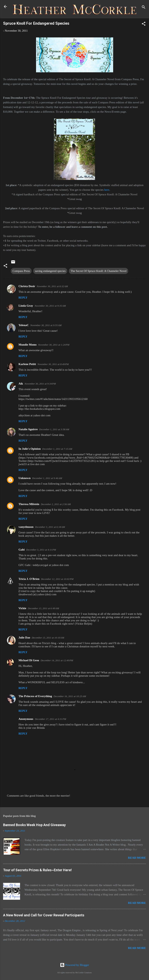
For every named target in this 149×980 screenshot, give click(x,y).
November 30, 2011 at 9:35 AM (50, 306)
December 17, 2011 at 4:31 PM (51, 719)
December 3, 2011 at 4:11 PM (41, 550)
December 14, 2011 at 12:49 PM (57, 660)
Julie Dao (24, 638)
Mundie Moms (28, 345)
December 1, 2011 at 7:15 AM (57, 449)
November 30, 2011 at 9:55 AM (46, 325)
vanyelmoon (26, 527)
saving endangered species (50, 271)
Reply (23, 298)
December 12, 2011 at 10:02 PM (57, 579)
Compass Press (21, 271)
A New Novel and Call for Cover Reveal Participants (44, 915)
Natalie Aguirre (28, 429)
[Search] (144, 8)
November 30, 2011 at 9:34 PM (40, 384)
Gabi (22, 550)
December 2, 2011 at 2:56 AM (56, 504)
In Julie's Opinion (30, 449)
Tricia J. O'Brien (29, 579)
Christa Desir (27, 286)
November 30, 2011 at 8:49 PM (53, 364)
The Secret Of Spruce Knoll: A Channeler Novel (98, 271)
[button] (144, 24)
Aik (21, 384)
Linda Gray (26, 306)
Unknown (25, 478)
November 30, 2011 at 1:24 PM (54, 345)
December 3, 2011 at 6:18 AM (50, 527)
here (107, 190)
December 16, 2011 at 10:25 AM (70, 696)
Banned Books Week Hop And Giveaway (34, 825)
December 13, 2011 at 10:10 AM (48, 638)
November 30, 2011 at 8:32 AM (52, 286)
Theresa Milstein (29, 504)
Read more (137, 858)
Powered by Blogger (74, 965)
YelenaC (24, 325)
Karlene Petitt (27, 364)
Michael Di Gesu (29, 660)
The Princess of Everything (35, 696)
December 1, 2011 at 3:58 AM (54, 429)
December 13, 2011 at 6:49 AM (43, 608)
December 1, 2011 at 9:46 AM (47, 478)
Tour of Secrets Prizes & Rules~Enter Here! (37, 870)
